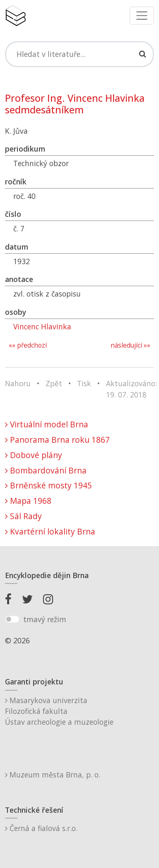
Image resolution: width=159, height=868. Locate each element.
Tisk (84, 383)
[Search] (79, 54)
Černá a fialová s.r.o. (41, 828)
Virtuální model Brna (47, 424)
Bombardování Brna (46, 470)
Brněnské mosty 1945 (48, 485)
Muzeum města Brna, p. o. (53, 775)
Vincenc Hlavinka (42, 326)
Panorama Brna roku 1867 (57, 440)
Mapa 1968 (28, 501)
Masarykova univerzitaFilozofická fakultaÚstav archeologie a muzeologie (59, 711)
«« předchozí (28, 345)
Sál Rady (23, 516)
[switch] (12, 619)
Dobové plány (34, 455)
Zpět (54, 383)
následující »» (130, 345)
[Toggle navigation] (142, 16)
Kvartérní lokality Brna (50, 531)
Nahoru (18, 383)
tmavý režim (45, 619)
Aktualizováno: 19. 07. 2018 (131, 389)
